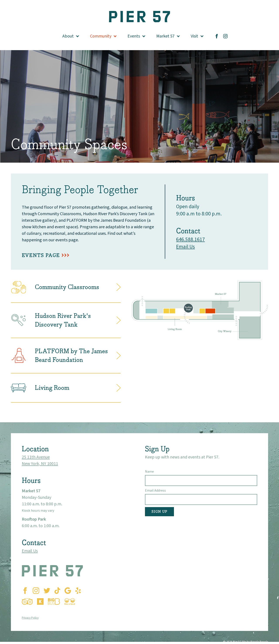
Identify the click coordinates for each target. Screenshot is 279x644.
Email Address (155, 491)
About (68, 36)
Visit (194, 36)
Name (149, 472)
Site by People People (255, 642)
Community (101, 36)
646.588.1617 (191, 239)
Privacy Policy (30, 618)
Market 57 (165, 36)
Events (134, 36)
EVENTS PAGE (41, 255)
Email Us (185, 247)
